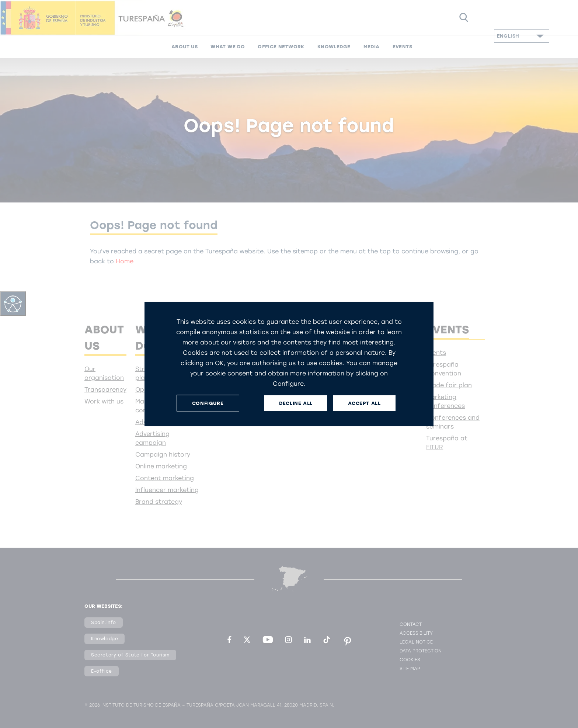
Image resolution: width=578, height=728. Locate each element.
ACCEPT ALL (364, 403)
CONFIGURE (208, 403)
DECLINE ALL (296, 403)
